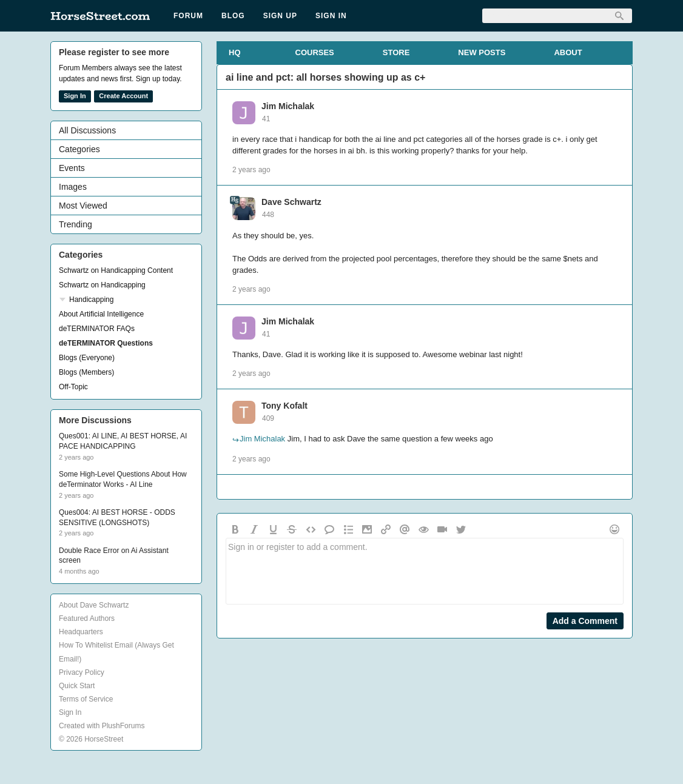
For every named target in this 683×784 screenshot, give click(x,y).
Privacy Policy (82, 672)
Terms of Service (86, 699)
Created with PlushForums (102, 726)
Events (72, 168)
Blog (233, 16)
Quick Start (77, 686)
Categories (79, 149)
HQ (235, 52)
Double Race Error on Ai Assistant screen (114, 556)
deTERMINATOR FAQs (97, 329)
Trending (76, 224)
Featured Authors (87, 618)
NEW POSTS (482, 52)
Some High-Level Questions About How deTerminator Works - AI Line (123, 479)
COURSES (315, 52)
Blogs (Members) (86, 372)
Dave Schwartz (291, 202)
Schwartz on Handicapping (102, 285)
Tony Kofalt (284, 406)
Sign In (331, 16)
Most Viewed (83, 206)
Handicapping (91, 300)
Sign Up (280, 16)
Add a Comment (585, 621)
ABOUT (568, 52)
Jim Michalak (288, 106)
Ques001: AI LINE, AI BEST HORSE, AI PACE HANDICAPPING (123, 441)
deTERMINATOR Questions (106, 343)
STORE (396, 52)
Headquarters (81, 632)
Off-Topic (73, 387)
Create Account (123, 96)
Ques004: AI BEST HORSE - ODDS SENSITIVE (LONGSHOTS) (117, 518)
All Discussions (87, 130)
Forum (188, 16)
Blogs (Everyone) (87, 358)
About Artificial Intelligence (101, 314)
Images (73, 187)
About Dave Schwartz (94, 605)
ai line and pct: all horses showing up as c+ (325, 77)
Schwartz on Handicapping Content (116, 270)
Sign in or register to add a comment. (425, 571)
